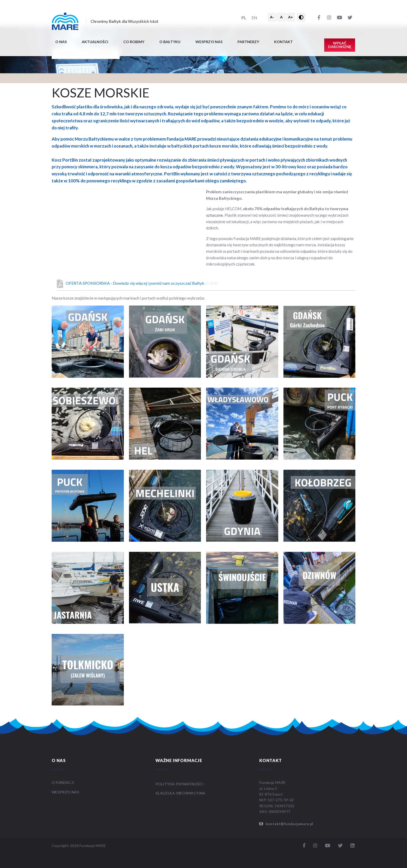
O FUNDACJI (63, 782)
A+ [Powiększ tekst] (291, 17)
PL (244, 18)
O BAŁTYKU (170, 42)
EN (254, 18)
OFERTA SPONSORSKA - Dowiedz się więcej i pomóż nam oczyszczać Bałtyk (137, 284)
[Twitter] (350, 17)
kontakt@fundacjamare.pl (290, 824)
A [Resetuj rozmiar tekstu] (281, 17)
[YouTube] (340, 17)
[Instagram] (329, 17)
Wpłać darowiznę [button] (340, 45)
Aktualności (95, 42)
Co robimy (134, 42)
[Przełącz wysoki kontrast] (301, 17)
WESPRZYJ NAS (66, 792)
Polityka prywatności (180, 784)
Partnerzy (248, 42)
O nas (61, 42)
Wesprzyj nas (209, 42)
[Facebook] (319, 17)
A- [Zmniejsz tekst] (272, 17)
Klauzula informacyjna (180, 793)
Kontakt (283, 42)
